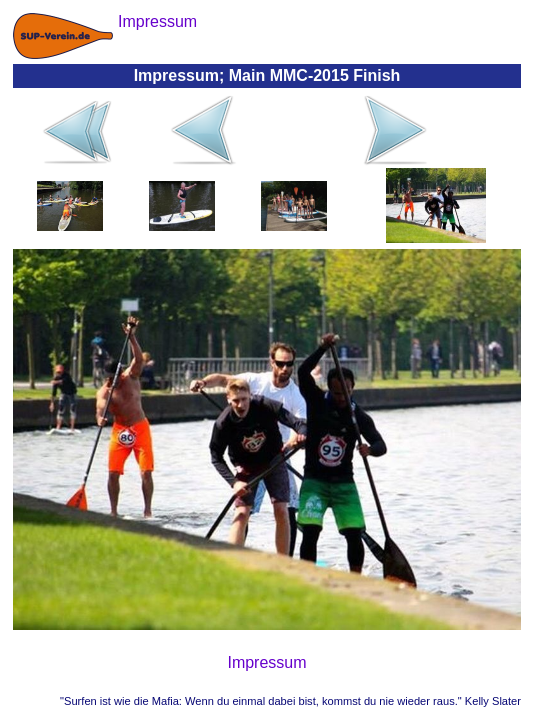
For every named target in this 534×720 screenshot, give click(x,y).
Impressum (266, 662)
